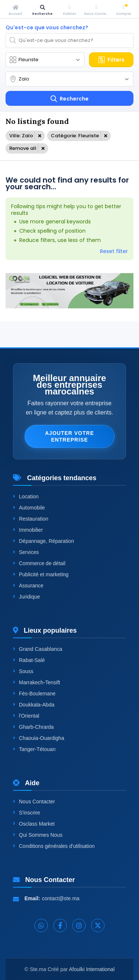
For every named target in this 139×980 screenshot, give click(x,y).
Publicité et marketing (41, 574)
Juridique (27, 597)
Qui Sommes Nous (38, 835)
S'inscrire (27, 813)
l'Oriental (26, 716)
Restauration (31, 519)
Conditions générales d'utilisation (54, 846)
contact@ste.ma (61, 898)
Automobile (29, 508)
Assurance (28, 586)
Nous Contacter (34, 802)
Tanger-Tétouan (34, 749)
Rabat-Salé (29, 660)
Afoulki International (92, 969)
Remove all (23, 148)
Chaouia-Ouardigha (39, 738)
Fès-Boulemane (34, 694)
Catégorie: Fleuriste (75, 136)
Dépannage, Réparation (44, 541)
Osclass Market (34, 824)
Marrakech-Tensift (37, 682)
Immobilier (28, 530)
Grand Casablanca (38, 649)
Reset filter (114, 251)
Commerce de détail (39, 563)
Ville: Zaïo (21, 136)
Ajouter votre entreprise (69, 436)
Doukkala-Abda (34, 705)
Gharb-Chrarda (33, 727)
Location (26, 496)
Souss (23, 671)
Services (26, 552)
